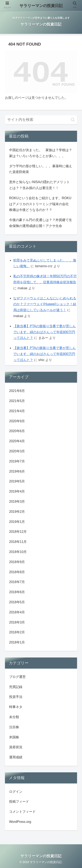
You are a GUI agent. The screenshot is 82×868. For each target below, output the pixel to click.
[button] (73, 120)
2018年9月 (17, 562)
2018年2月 (17, 632)
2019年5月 (17, 481)
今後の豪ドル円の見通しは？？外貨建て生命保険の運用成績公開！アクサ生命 (41, 223)
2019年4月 (17, 491)
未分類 (14, 717)
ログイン (16, 792)
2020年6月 (17, 431)
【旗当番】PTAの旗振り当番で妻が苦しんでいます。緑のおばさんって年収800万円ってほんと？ (45, 332)
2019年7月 (17, 461)
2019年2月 (17, 512)
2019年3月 (17, 502)
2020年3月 (17, 451)
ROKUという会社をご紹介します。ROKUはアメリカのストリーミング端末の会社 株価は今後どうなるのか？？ (41, 204)
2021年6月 (17, 391)
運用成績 (16, 757)
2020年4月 (17, 441)
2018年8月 (17, 572)
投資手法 (16, 697)
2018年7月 (17, 582)
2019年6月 (17, 471)
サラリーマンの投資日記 (41, 6)
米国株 (14, 737)
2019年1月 (17, 522)
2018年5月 (17, 602)
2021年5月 (17, 401)
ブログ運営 (17, 677)
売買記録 (16, 687)
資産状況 (16, 747)
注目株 (14, 727)
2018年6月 (17, 592)
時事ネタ (16, 707)
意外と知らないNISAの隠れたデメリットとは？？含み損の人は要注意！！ (39, 185)
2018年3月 (17, 622)
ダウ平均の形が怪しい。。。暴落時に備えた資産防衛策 (41, 169)
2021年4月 (17, 411)
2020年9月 (17, 421)
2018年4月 (17, 612)
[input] (41, 120)
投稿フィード (19, 802)
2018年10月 (18, 552)
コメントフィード (22, 812)
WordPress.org (20, 822)
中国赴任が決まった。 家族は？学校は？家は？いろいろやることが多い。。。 (41, 153)
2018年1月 (17, 642)
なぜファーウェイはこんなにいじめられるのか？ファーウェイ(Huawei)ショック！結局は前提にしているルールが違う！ (45, 304)
